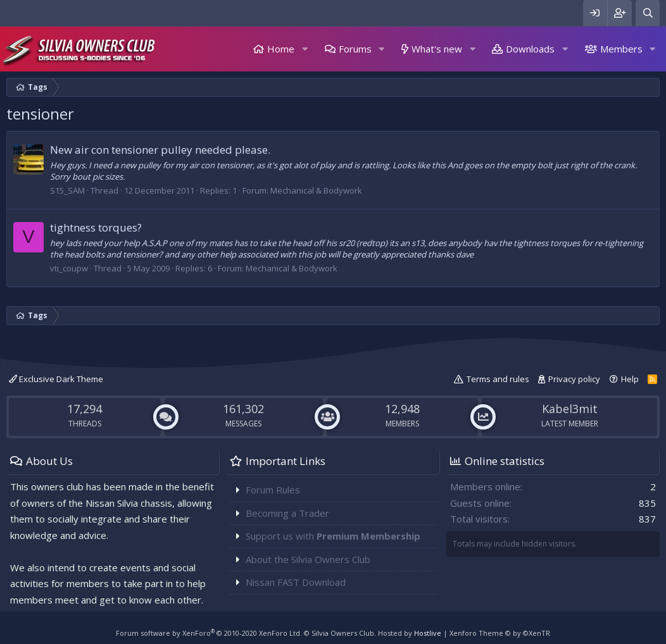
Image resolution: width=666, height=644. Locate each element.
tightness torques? (96, 227)
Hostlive (428, 633)
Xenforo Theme (500, 633)
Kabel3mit (570, 409)
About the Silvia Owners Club (308, 559)
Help (630, 379)
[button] (305, 49)
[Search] (648, 13)
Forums (355, 49)
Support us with (333, 536)
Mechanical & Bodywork (316, 190)
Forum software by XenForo (209, 633)
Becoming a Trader (287, 513)
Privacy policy (574, 379)
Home (281, 49)
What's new (437, 49)
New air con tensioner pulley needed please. (160, 150)
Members (621, 49)
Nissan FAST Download (296, 582)
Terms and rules (498, 379)
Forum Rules (273, 490)
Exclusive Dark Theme (56, 379)
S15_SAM (67, 190)
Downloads (530, 49)
